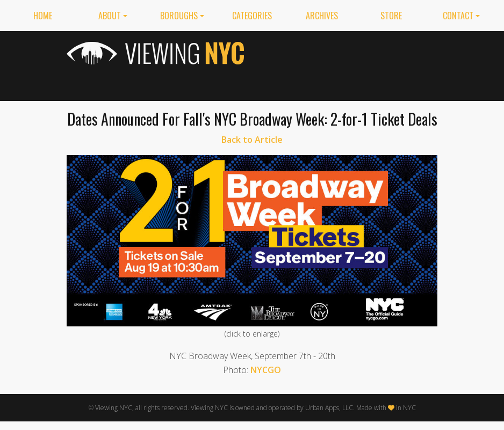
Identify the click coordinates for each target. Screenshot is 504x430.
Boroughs (179, 16)
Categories (252, 16)
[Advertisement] (349, 64)
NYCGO (266, 370)
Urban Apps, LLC (329, 408)
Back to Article (252, 140)
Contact (458, 16)
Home (43, 16)
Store (391, 16)
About (110, 16)
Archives (322, 16)
